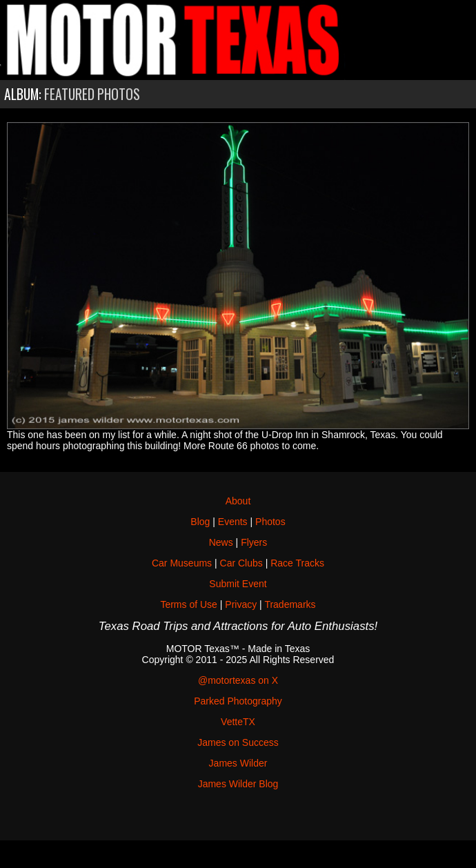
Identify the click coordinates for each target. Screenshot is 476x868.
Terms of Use (188, 604)
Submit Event (238, 584)
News (221, 542)
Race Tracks (297, 563)
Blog (200, 522)
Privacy (241, 604)
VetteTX (238, 722)
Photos (270, 522)
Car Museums (182, 563)
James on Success (238, 742)
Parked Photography (238, 701)
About (238, 501)
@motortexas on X (238, 680)
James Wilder (238, 763)
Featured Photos (92, 94)
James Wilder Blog (238, 784)
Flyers (254, 542)
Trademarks (290, 604)
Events (233, 522)
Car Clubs (241, 563)
